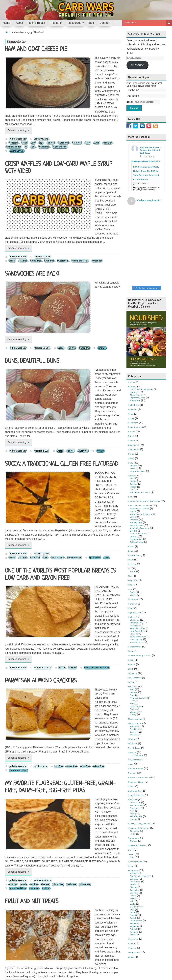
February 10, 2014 (43, 604)
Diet (130, 432)
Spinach (134, 865)
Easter (131, 482)
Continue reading (19, 93)
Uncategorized (135, 797)
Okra (132, 845)
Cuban (131, 394)
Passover (90, 686)
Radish (133, 854)
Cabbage (134, 815)
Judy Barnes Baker (18, 102)
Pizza (131, 700)
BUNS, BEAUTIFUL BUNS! (33, 255)
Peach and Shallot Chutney (97, 458)
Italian (131, 596)
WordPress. (163, 967)
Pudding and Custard (140, 428)
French (131, 520)
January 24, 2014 (42, 682)
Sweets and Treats (80, 190)
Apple (133, 528)
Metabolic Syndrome (140, 464)
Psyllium (100, 307)
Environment (134, 491)
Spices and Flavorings (139, 764)
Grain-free (77, 106)
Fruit (53, 686)
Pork (33, 110)
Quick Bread (95, 381)
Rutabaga (134, 862)
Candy (22, 686)
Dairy (33, 106)
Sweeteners (63, 190)
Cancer (132, 376)
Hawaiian (133, 540)
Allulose (134, 777)
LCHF (45, 381)
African (132, 318)
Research (47, 967)
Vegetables (133, 806)
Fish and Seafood (138, 634)
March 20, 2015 (42, 377)
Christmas (135, 556)
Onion (133, 848)
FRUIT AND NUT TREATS (32, 626)
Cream (24, 106)
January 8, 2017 (42, 102)
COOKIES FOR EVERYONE (32, 777)
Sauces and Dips (136, 731)
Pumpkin (134, 851)
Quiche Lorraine (17, 114)
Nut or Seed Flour (18, 612)
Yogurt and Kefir (60, 110)
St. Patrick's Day (138, 572)
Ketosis (132, 600)
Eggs (41, 106)
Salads (131, 722)
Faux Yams (135, 744)
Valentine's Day (137, 578)
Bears (133, 793)
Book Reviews (135, 363)
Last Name (133, 96)
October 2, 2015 (42, 307)
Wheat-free (44, 110)
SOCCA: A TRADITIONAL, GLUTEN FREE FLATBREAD (62, 320)
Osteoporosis (136, 475)
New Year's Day (137, 564)
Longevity (133, 609)
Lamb (132, 636)
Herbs (88, 106)
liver (132, 639)
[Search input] (145, 23)
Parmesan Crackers (18, 527)
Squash (133, 755)
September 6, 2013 (43, 834)
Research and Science (139, 713)
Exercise (132, 500)
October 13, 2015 (42, 242)
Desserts (32, 686)
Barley (131, 354)
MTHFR (133, 467)
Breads (12, 190)
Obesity (133, 472)
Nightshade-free (14, 110)
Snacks (100, 686)
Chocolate (96, 764)
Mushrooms (135, 842)
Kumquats (14, 690)
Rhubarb (134, 859)
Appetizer (14, 106)
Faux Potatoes (137, 741)
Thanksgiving (136, 575)
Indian (131, 587)
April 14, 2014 (41, 523)
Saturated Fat (135, 727)
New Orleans (134, 684)
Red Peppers (136, 752)
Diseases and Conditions (140, 441)
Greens (133, 834)
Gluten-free (63, 106)
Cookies (23, 764)
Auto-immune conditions (141, 325)
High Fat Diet (135, 548)
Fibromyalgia (136, 458)
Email (130, 102)
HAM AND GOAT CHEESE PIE (36, 49)
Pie (26, 110)
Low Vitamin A (137, 691)
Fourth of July (136, 558)
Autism (133, 447)
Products (132, 709)
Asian (131, 350)
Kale (132, 837)
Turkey (133, 650)
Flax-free (51, 106)
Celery (133, 820)
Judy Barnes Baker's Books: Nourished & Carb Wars (150, 150)
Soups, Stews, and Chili (140, 759)
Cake (132, 414)
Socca (106, 381)
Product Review (136, 704)
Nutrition (132, 688)
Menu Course (135, 659)
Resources (61, 967)
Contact (83, 967)
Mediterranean (74, 381)
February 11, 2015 (43, 458)
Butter (133, 507)
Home (8, 967)
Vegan (131, 802)
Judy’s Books (32, 967)
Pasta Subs (135, 642)
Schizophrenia (137, 478)
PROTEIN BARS (22, 703)
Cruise (131, 390)
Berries (12, 686)
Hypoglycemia (135, 582)
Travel (131, 790)
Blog (73, 967)
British (131, 372)
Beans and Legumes (140, 812)
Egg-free (34, 608)
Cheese (133, 401)
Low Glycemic (58, 381)
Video (131, 879)
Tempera (149, 967)
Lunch (97, 106)
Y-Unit (130, 953)
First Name (133, 90)
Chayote (134, 823)
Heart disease (136, 461)
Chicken (134, 628)
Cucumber (135, 826)
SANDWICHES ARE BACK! (32, 204)
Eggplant (134, 829)
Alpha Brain (134, 341)
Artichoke (134, 809)
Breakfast (134, 665)
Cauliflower (135, 817)
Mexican (132, 675)
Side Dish (133, 735)
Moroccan (133, 679)
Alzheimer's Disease (140, 444)
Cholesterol (134, 381)
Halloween (135, 561)
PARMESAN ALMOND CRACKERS (41, 471)
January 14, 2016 (42, 186)
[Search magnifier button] (169, 23)
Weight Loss (134, 888)
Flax (130, 512)
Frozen (133, 423)
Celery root (135, 738)
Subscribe (137, 65)
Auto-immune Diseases (141, 450)
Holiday (132, 553)
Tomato (133, 870)
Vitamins (132, 884)
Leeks (133, 840)
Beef (132, 625)
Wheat (131, 893)
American (133, 345)
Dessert (134, 668)
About (18, 967)
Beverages (133, 359)
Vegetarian (133, 875)
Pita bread (34, 612)
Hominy (133, 749)
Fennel (133, 831)
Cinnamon (135, 767)
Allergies (13, 608)
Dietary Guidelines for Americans (144, 437)
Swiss (131, 786)
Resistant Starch (136, 718)
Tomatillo (134, 868)
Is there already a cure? (140, 591)
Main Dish (108, 106)
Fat (130, 504)
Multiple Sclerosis (138, 469)
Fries (132, 747)
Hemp (131, 544)
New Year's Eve (137, 567)
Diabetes (134, 455)
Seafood (134, 648)
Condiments (134, 385)
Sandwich (102, 242)
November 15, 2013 (44, 760)
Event (131, 495)
